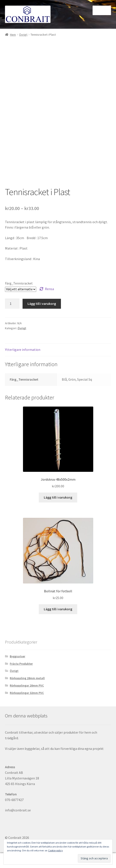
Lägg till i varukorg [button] (58, 497)
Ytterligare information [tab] (23, 350)
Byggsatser (17, 656)
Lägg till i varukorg (42, 304)
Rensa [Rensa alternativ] (49, 289)
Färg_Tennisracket (19, 283)
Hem (13, 35)
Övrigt (23, 35)
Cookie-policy (56, 850)
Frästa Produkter (21, 664)
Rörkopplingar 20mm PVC (27, 685)
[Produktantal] (12, 304)
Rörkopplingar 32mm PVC (27, 693)
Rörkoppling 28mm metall (27, 678)
